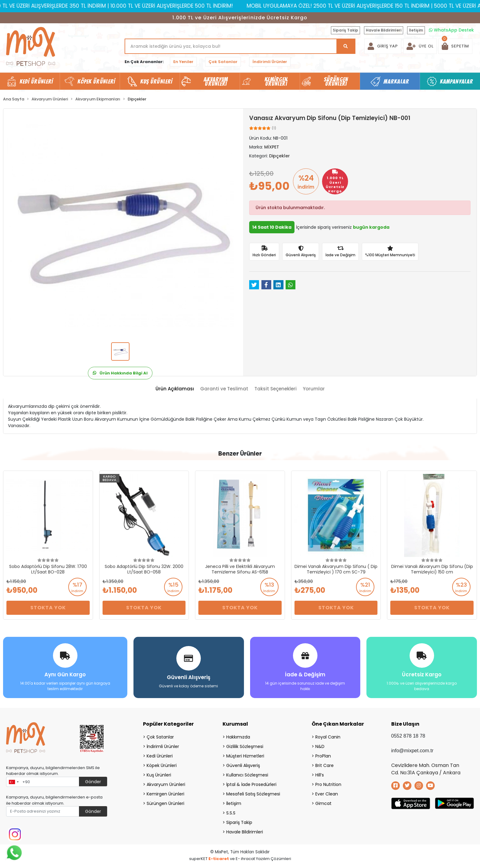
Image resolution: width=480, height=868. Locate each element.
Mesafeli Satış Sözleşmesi (253, 793)
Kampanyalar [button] (456, 81)
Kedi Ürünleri (160, 755)
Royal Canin (328, 736)
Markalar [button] (396, 81)
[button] (455, 46)
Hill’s (320, 774)
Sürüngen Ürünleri (165, 803)
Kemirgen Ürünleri (165, 793)
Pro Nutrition (328, 784)
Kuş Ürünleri (159, 774)
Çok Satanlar (223, 62)
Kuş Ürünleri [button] (156, 81)
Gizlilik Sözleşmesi (245, 746)
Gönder (93, 781)
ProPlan (323, 755)
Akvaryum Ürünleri (166, 784)
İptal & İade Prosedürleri (251, 784)
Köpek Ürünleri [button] (96, 81)
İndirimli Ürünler (270, 62)
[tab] (175, 389)
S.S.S (231, 812)
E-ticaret (219, 858)
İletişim (416, 30)
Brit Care (324, 765)
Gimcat (323, 803)
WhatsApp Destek (451, 30)
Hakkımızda (238, 736)
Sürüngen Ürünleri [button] (336, 81)
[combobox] (13, 781)
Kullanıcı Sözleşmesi (247, 774)
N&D (320, 746)
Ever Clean (327, 793)
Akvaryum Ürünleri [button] (216, 81)
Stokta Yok (48, 608)
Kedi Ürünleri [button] (36, 81)
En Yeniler (183, 62)
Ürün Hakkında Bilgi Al (120, 373)
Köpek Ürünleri (162, 765)
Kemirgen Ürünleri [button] (276, 81)
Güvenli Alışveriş (243, 765)
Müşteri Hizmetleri (245, 755)
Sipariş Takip (345, 30)
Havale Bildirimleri (384, 30)
